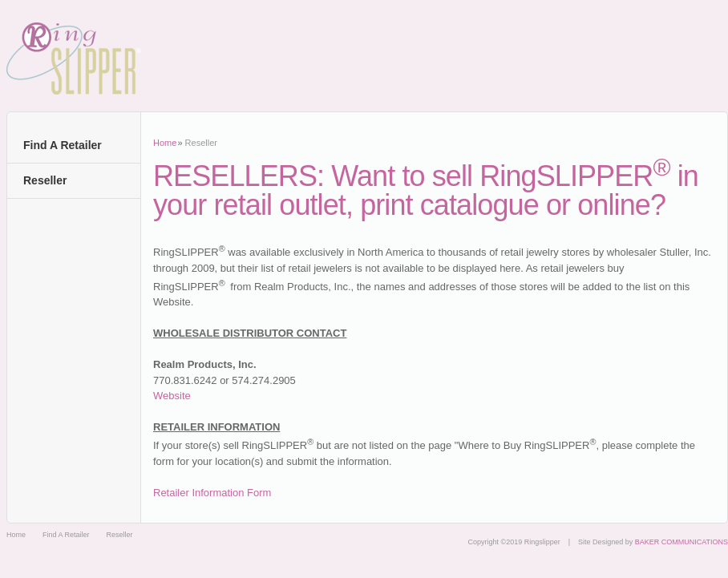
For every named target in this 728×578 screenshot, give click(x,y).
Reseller (45, 180)
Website (172, 396)
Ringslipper (74, 59)
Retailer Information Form (212, 493)
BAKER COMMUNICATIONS (681, 542)
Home (165, 143)
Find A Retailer (63, 145)
